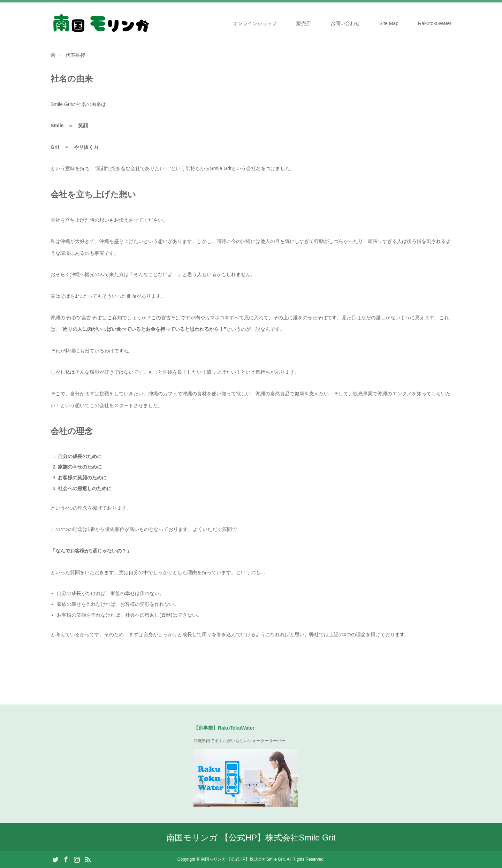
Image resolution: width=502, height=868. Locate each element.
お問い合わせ (345, 23)
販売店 (304, 23)
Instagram (77, 859)
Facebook (66, 859)
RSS (88, 859)
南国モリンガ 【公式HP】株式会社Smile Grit (251, 837)
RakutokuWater (435, 23)
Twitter (55, 859)
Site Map (389, 23)
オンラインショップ (255, 23)
